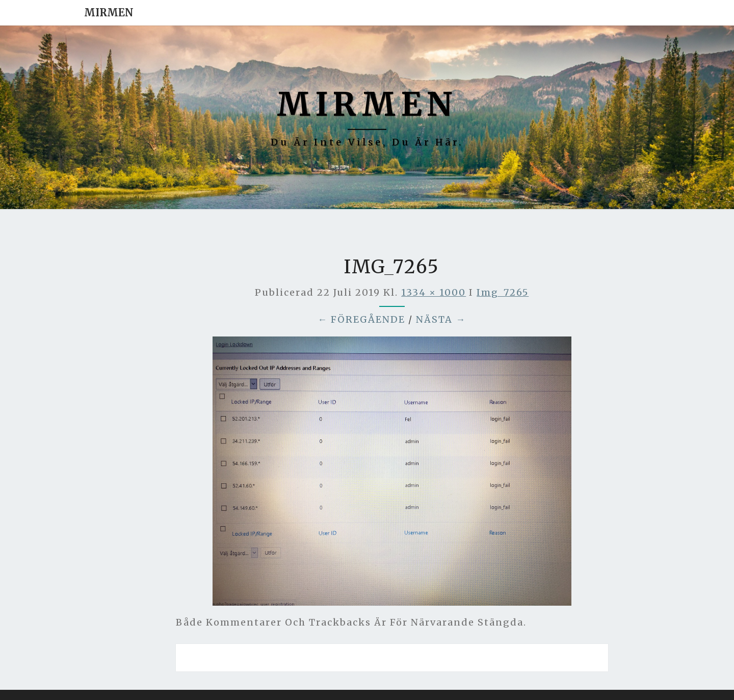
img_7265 (503, 292)
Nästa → (441, 319)
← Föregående (361, 319)
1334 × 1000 (434, 292)
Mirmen (109, 12)
